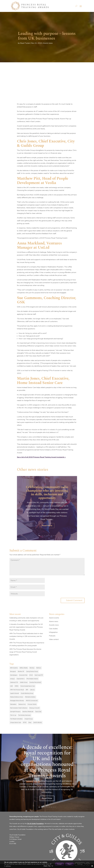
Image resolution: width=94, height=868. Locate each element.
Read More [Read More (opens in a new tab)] (47, 526)
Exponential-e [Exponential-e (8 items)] (21, 679)
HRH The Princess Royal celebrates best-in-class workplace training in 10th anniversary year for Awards (26, 636)
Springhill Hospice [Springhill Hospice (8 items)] (15, 712)
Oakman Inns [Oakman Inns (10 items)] (22, 704)
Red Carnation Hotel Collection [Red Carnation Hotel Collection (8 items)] (19, 708)
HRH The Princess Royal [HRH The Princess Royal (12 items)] (17, 690)
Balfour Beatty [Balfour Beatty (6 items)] (24, 668)
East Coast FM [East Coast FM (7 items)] (39, 675)
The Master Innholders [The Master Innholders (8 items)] (16, 719)
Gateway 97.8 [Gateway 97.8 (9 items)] (14, 682)
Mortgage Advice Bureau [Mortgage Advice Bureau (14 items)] (17, 701)
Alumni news (48, 43)
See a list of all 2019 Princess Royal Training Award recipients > (41, 457)
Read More (47, 798)
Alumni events (54, 618)
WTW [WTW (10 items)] (25, 722)
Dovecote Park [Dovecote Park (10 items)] (23, 675)
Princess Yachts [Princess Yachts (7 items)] (32, 704)
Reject (67, 863)
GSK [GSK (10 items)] (11, 686)
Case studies (53, 629)
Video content (54, 639)
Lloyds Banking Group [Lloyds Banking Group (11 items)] (27, 693)
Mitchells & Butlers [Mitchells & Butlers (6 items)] (30, 697)
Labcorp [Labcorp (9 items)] (32, 690)
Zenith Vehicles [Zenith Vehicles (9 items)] (38, 722)
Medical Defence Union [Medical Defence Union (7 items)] (17, 697)
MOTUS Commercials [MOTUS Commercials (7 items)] (32, 701)
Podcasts (52, 636)
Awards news (54, 625)
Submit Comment (74, 600)
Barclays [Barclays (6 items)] (32, 668)
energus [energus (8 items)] (12, 679)
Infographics (53, 632)
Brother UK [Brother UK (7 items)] (21, 671)
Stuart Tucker (25, 43)
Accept (56, 863)
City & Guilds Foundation (35, 824)
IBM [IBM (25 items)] (27, 690)
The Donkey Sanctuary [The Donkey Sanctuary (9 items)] (24, 715)
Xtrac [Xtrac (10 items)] (30, 722)
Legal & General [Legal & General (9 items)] (15, 693)
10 (55, 536)
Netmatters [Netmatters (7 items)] (13, 704)
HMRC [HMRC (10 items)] (17, 686)
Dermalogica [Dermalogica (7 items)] (14, 675)
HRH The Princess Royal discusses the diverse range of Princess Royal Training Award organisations (25, 652)
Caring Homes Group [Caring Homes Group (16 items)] (32, 671)
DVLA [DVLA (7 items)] (31, 675)
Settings (79, 863)
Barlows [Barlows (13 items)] (39, 668)
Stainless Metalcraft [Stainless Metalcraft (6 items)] (28, 712)
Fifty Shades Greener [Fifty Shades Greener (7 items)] (32, 679)
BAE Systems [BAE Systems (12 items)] (14, 668)
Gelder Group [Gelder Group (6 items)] (24, 682)
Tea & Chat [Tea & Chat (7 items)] (38, 712)
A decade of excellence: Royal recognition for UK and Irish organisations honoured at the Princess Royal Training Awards (26, 627)
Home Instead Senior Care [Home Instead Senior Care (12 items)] (28, 686)
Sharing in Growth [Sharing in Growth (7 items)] (34, 708)
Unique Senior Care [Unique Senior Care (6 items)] (16, 722)
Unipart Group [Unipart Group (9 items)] (29, 719)
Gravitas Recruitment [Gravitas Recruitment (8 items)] (35, 682)
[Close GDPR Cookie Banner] (88, 863)
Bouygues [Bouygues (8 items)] (13, 671)
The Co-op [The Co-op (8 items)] (13, 715)
